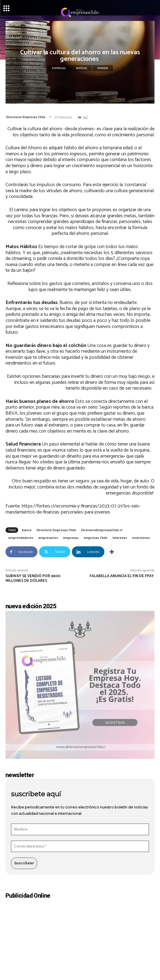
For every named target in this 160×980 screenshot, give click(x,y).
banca (27, 530)
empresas (71, 538)
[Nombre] (80, 829)
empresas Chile (96, 538)
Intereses (120, 538)
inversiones (141, 538)
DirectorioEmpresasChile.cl (102, 530)
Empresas (59, 68)
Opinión (103, 68)
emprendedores (21, 538)
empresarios (48, 538)
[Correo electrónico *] (80, 846)
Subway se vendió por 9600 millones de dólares (33, 579)
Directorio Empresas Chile (26, 117)
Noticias (82, 68)
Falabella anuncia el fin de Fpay (122, 576)
